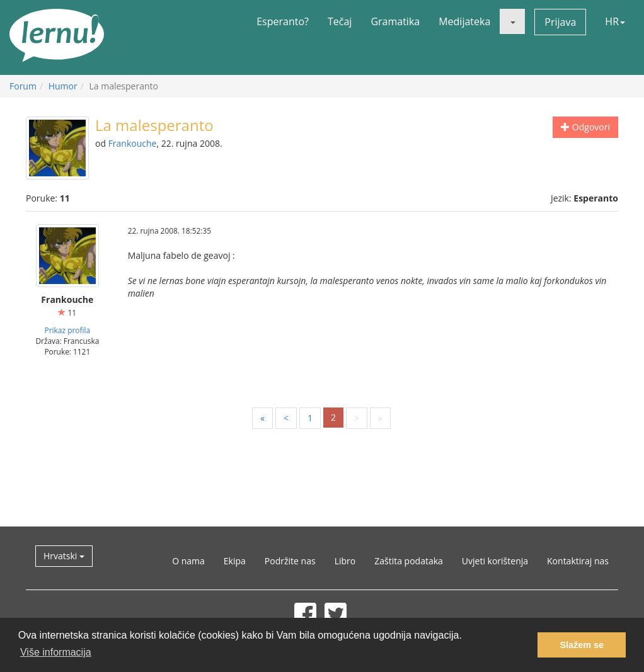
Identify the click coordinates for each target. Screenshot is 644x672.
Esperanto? (283, 21)
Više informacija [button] (56, 652)
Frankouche (133, 143)
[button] (512, 21)
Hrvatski (64, 556)
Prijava (560, 22)
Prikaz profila (67, 330)
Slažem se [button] (582, 645)
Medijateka (464, 21)
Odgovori (585, 127)
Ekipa (235, 561)
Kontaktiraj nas (578, 561)
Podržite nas (290, 561)
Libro (345, 561)
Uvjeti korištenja (495, 561)
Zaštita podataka (409, 561)
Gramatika (395, 21)
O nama (188, 561)
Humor (63, 86)
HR (615, 21)
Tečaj (340, 21)
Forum (23, 86)
